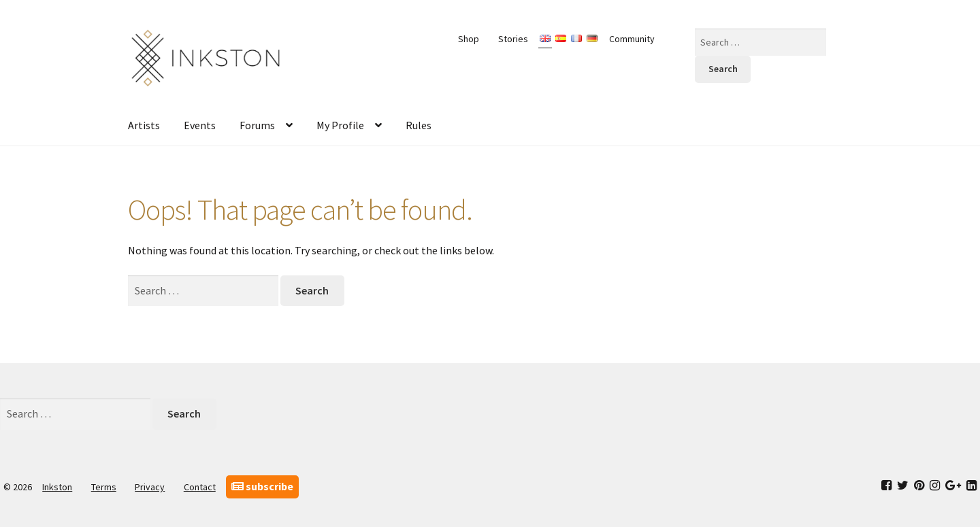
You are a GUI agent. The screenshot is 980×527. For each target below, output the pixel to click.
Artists (144, 125)
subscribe (262, 486)
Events (200, 125)
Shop (469, 39)
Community (632, 39)
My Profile (340, 125)
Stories (513, 39)
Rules (419, 125)
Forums (257, 125)
